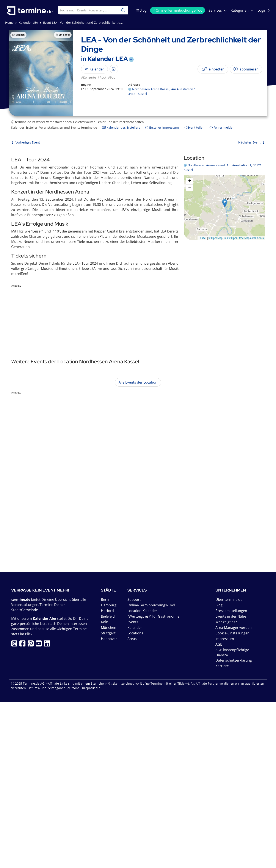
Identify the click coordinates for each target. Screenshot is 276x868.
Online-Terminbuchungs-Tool (178, 10)
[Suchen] (123, 10)
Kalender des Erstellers (121, 127)
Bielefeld (108, 783)
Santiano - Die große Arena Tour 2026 (81, 501)
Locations (135, 799)
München (109, 794)
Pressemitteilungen (231, 777)
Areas (132, 805)
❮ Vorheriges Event (26, 142)
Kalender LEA (28, 23)
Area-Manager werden (234, 794)
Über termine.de (229, 766)
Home (9, 23)
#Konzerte (89, 77)
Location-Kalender (142, 777)
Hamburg (109, 771)
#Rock (102, 77)
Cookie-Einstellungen (232, 799)
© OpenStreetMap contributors (246, 238)
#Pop (112, 77)
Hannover (109, 805)
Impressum (225, 805)
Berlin (106, 766)
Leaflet (202, 238)
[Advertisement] (138, 318)
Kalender (135, 794)
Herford (107, 777)
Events (133, 788)
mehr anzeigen (217, 424)
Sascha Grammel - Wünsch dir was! (78, 396)
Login (264, 10)
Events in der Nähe (231, 783)
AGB (219, 811)
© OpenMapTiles (218, 238)
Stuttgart (108, 799)
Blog (141, 10)
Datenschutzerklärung (234, 827)
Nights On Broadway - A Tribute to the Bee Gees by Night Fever (103, 445)
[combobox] (84, 10)
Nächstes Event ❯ (252, 142)
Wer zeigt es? (226, 788)
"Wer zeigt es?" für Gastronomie (153, 783)
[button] (225, 203)
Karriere (222, 832)
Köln (105, 788)
